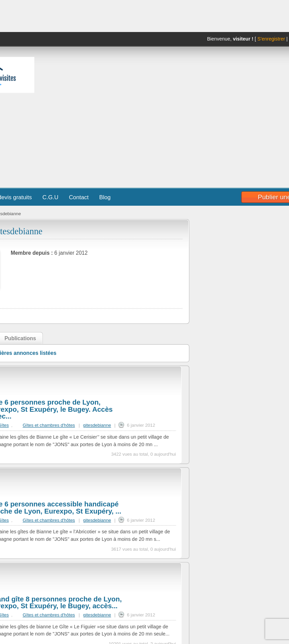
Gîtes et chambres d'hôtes (49, 425)
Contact (79, 197)
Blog (105, 197)
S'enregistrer (271, 39)
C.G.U (50, 197)
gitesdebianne (97, 425)
